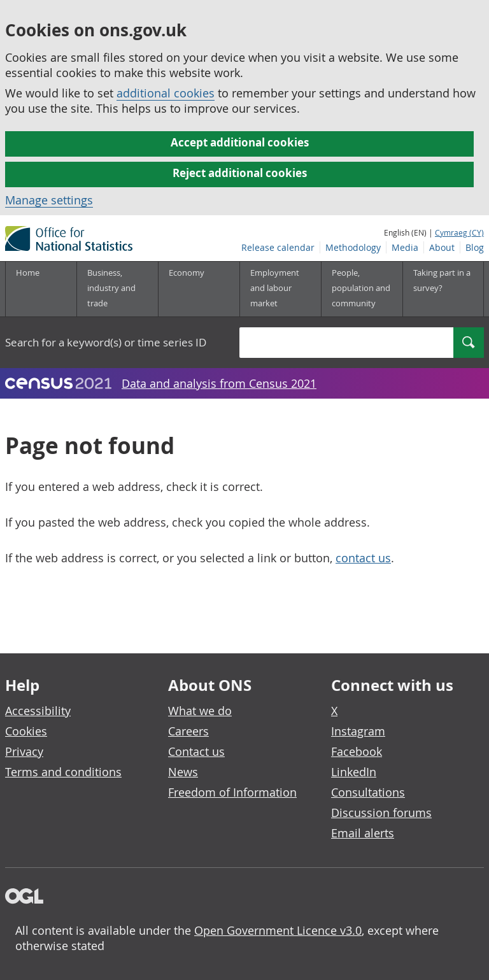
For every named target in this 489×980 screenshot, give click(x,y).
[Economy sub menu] (199, 289)
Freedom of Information (232, 792)
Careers (188, 731)
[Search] (469, 343)
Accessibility (38, 711)
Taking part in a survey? (442, 280)
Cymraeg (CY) (459, 232)
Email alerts (363, 833)
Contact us (196, 751)
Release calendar (278, 247)
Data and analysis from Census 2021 (219, 383)
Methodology (353, 247)
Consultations (368, 792)
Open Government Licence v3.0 (278, 930)
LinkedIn (354, 772)
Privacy (24, 751)
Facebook (357, 751)
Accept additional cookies (240, 142)
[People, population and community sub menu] (362, 289)
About (442, 247)
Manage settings (49, 200)
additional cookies (166, 93)
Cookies (26, 731)
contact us (363, 558)
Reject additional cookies (240, 173)
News (183, 772)
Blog (475, 247)
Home (28, 273)
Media (405, 247)
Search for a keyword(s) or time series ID (106, 342)
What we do (200, 711)
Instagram (358, 731)
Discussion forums (381, 813)
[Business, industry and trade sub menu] (117, 289)
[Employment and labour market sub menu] (280, 289)
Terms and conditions (63, 772)
